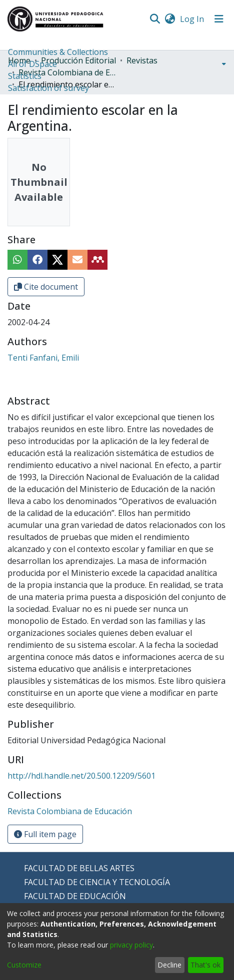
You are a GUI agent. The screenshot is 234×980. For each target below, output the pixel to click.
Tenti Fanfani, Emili (43, 358)
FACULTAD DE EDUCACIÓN (75, 896)
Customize (24, 965)
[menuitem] (170, 19)
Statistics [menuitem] (25, 76)
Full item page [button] (45, 834)
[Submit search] (155, 19)
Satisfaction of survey (48, 88)
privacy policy (131, 945)
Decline (169, 965)
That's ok (205, 965)
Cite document (46, 287)
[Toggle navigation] (219, 19)
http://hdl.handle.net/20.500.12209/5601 (81, 776)
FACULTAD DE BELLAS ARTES (79, 868)
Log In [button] (192, 19)
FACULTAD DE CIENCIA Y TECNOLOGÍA (97, 882)
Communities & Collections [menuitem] (58, 52)
